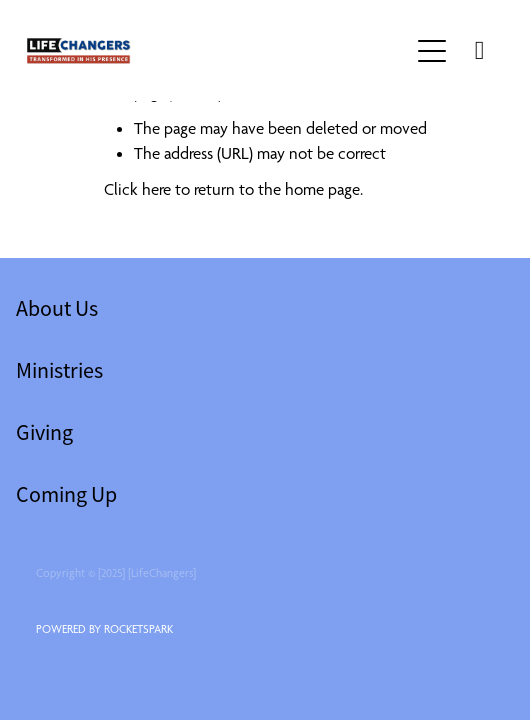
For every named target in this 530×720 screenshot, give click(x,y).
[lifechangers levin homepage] (217, 51)
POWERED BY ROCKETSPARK (104, 629)
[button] (432, 51)
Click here (137, 189)
